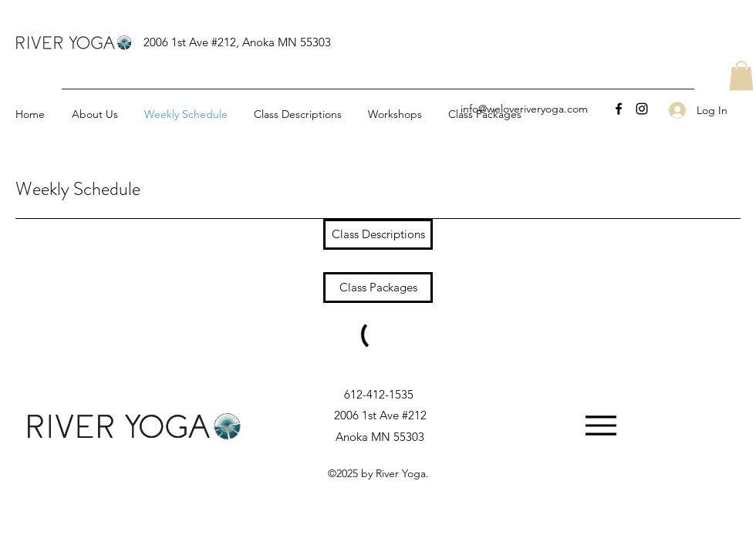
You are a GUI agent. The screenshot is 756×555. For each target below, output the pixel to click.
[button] (741, 76)
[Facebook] (619, 109)
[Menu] (601, 426)
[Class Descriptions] (378, 234)
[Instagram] (642, 109)
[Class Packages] (378, 288)
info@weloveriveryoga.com (524, 109)
